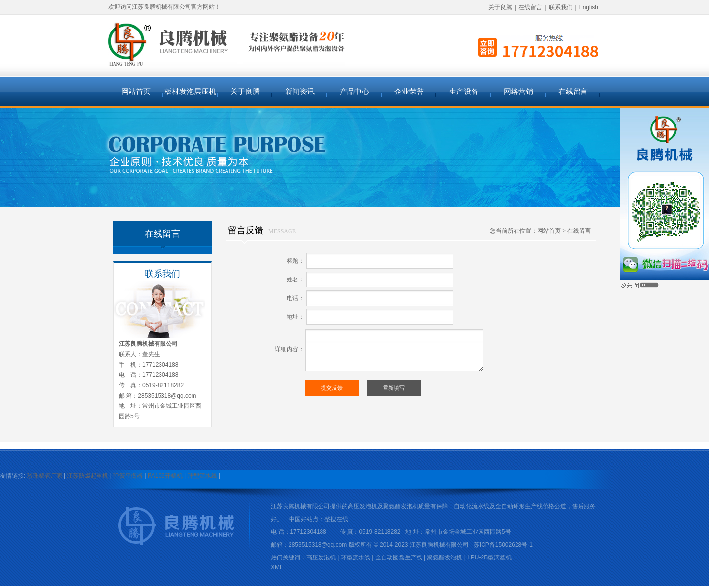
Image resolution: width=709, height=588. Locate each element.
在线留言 (530, 7)
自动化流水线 (472, 506)
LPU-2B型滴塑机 (489, 557)
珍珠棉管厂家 (45, 476)
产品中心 (354, 92)
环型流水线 (202, 476)
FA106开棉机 (165, 476)
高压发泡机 (362, 506)
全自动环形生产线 (519, 506)
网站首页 (136, 92)
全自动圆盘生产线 (399, 557)
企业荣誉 (409, 92)
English (589, 7)
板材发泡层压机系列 (190, 97)
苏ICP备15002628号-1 (503, 545)
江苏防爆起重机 (88, 476)
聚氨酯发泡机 (401, 506)
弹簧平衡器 (128, 476)
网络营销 (518, 92)
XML (277, 567)
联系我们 (561, 7)
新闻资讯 (300, 92)
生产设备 (464, 92)
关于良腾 (500, 7)
